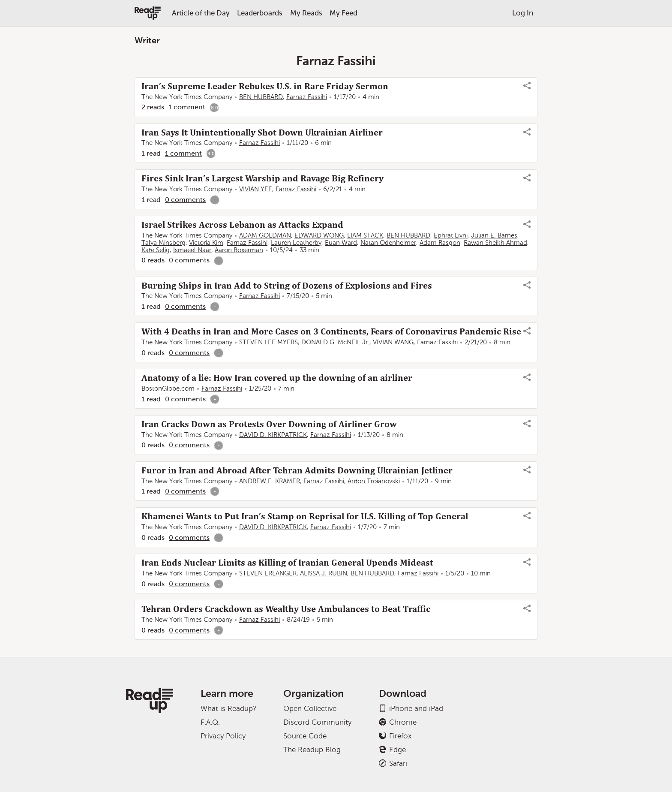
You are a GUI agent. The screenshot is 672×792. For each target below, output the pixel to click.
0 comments (185, 200)
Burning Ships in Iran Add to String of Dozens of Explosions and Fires (287, 286)
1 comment (187, 107)
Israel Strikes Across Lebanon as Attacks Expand (242, 225)
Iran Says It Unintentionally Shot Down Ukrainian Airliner (262, 133)
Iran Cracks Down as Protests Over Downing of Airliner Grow (269, 424)
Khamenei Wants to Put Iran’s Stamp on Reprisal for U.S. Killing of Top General (305, 516)
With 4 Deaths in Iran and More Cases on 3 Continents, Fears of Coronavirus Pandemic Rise (331, 331)
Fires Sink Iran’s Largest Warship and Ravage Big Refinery (262, 178)
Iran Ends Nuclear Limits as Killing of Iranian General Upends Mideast (287, 563)
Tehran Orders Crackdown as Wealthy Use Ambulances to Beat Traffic (286, 609)
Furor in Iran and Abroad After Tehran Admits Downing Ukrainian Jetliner (297, 470)
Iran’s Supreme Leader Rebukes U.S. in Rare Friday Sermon (265, 86)
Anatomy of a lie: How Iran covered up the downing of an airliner (277, 378)
